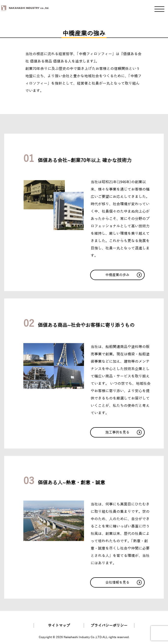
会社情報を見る (123, 582)
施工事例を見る (123, 432)
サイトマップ (59, 625)
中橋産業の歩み (123, 275)
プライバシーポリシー (109, 625)
